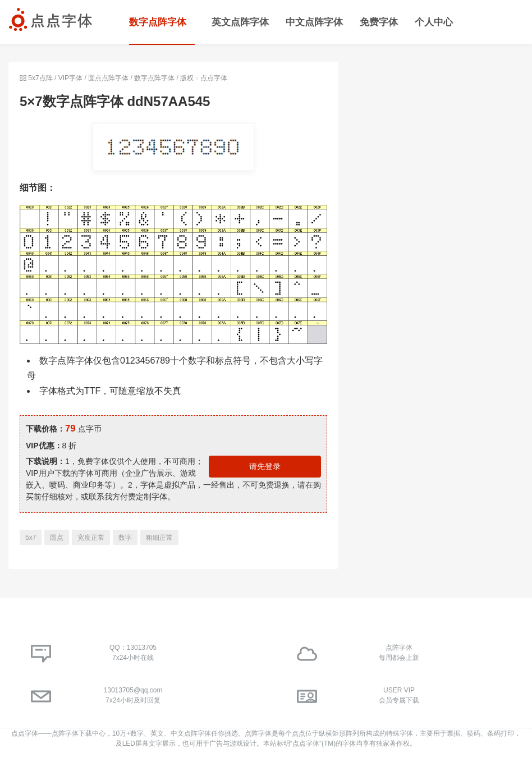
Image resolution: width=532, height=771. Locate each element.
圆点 (57, 538)
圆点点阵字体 (108, 78)
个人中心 (434, 22)
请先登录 (265, 466)
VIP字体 (70, 78)
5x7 (31, 538)
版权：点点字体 (204, 78)
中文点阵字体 (314, 22)
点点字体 (25, 733)
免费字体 (379, 22)
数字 (125, 538)
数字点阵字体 (158, 22)
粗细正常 (159, 538)
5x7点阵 (40, 78)
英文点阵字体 (240, 22)
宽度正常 (91, 538)
